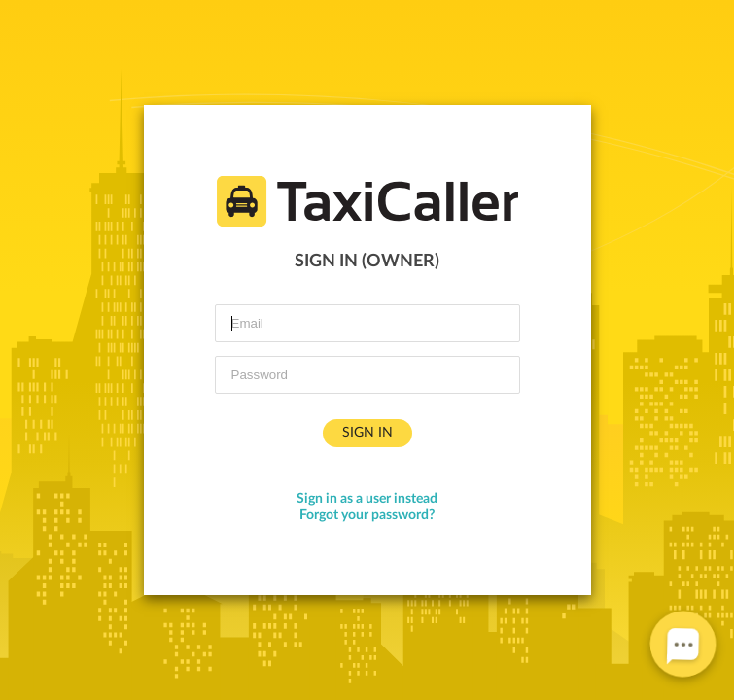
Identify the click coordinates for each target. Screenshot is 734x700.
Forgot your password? (367, 515)
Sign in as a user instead (367, 499)
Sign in (367, 433)
